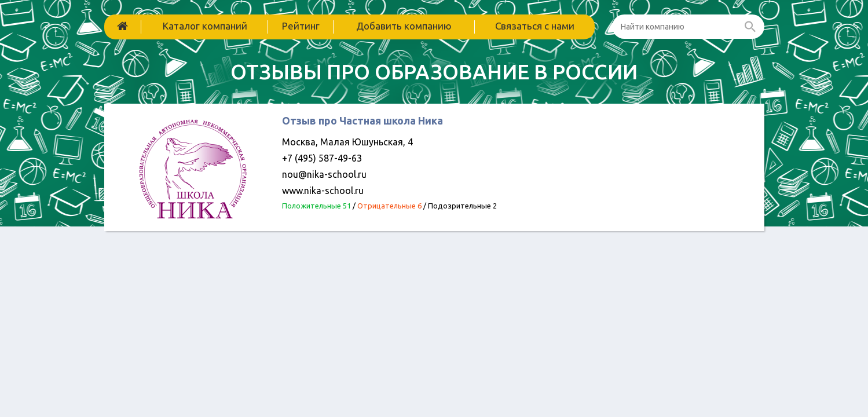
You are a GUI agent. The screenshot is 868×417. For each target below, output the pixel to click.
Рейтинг (301, 26)
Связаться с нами (535, 26)
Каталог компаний (205, 26)
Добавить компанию (404, 26)
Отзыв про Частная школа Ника (362, 120)
